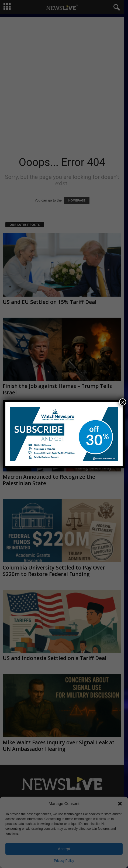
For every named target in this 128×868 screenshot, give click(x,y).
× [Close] (123, 402)
